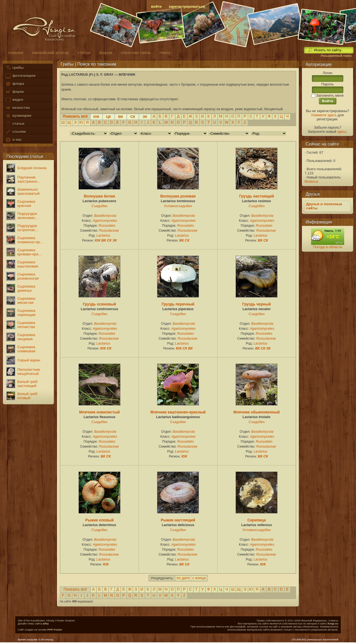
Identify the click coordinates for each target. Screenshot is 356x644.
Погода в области (327, 247)
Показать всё (75, 589)
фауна (14, 92)
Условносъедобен (178, 206)
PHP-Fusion (55, 630)
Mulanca (311, 181)
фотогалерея (20, 76)
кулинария (18, 116)
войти (156, 6)
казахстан (17, 108)
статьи (15, 124)
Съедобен (99, 206)
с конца (199, 578)
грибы (14, 68)
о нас (13, 140)
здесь (342, 132)
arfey (46, 623)
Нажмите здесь (324, 115)
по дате (183, 578)
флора (14, 84)
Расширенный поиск (336, 56)
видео (14, 100)
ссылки (15, 132)
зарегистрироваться (187, 6)
